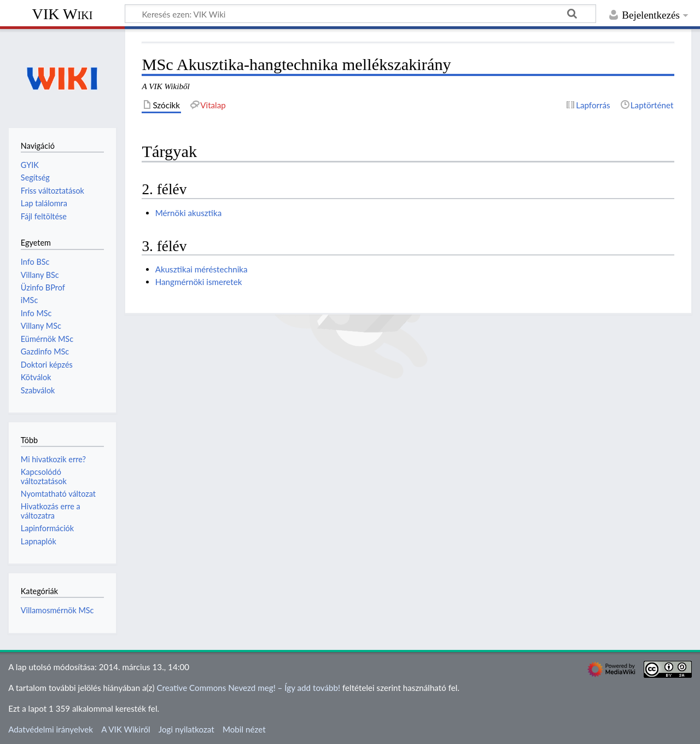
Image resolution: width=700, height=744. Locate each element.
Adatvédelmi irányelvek (51, 729)
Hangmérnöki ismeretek (199, 282)
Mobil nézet (244, 729)
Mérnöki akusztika (189, 213)
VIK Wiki (63, 14)
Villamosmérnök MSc (57, 610)
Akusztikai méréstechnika (202, 269)
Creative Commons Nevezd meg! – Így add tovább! (248, 688)
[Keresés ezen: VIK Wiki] (360, 14)
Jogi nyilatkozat (186, 729)
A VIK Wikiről (126, 729)
